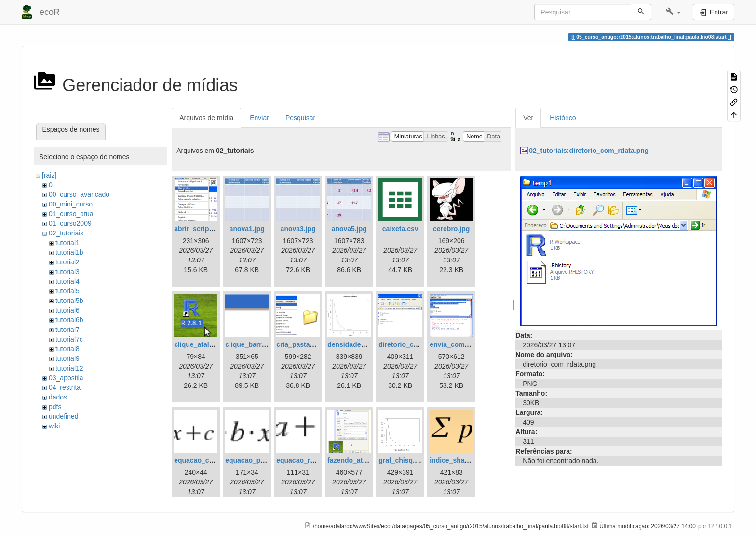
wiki (54, 426)
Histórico (563, 118)
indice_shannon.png (462, 460)
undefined (64, 416)
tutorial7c (69, 339)
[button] (673, 12)
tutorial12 (69, 368)
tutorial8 (67, 349)
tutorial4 (67, 281)
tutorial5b (69, 301)
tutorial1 (67, 243)
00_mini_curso (71, 204)
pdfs (55, 407)
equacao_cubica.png (207, 460)
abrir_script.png (200, 229)
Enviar (259, 118)
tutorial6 (67, 310)
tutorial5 (67, 291)
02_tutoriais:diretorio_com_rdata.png (589, 151)
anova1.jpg (247, 229)
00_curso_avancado (79, 194)
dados (58, 397)
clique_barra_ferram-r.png (267, 344)
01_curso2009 (70, 223)
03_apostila (66, 378)
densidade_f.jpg (353, 344)
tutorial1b (69, 252)
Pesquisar (300, 118)
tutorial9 (67, 358)
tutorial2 (67, 262)
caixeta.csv (400, 229)
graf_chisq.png (403, 460)
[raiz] (49, 175)
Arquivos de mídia (206, 118)
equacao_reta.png (305, 460)
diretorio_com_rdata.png (418, 344)
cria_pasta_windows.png (316, 344)
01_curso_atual (72, 214)
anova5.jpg (349, 229)
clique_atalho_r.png (206, 344)
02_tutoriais (66, 233)
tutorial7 (67, 330)
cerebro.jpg (451, 229)
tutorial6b (69, 320)
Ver (528, 118)
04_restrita (65, 387)
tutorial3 (67, 272)
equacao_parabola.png (262, 460)
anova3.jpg (298, 229)
